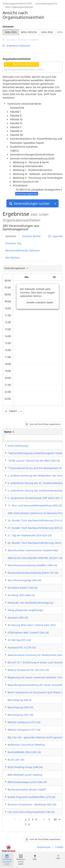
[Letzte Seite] (49, 819)
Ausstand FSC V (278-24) (22, 647)
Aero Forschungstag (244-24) (24, 580)
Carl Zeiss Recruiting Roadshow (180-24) (31, 812)
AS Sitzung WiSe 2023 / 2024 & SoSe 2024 (32, 625)
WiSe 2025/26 (29, 32)
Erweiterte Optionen (16, 46)
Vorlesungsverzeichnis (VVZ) (17, 3)
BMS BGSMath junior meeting (25, 775)
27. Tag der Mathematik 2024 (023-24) (30, 535)
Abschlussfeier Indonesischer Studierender (33, 550)
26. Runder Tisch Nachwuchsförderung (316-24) (36, 520)
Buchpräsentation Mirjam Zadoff (27, 790)
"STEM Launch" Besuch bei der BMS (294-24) (34, 461)
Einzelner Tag (13, 243)
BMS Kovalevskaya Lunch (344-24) (27, 782)
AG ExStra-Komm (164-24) (23, 588)
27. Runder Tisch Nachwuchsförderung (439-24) (36, 528)
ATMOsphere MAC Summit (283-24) (28, 633)
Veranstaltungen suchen (29, 203)
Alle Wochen (13, 258)
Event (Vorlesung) (18, 446)
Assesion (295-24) (18, 618)
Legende (55, 236)
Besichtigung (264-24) (20, 707)
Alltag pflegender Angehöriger (26, 610)
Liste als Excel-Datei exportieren (43, 424)
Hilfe (35, 857)
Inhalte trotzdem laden (40, 302)
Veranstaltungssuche (46, 3)
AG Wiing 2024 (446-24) (21, 595)
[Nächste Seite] (44, 819)
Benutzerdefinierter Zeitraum (23, 250)
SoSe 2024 (11, 32)
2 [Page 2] (29, 819)
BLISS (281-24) (16, 760)
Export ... (13, 411)
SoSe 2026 (47, 32)
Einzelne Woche (31, 236)
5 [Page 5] (26, 824)
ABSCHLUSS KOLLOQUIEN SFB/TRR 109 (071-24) (35, 558)
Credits (59, 847)
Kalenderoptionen (15, 268)
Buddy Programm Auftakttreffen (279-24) (31, 797)
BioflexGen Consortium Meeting (26, 745)
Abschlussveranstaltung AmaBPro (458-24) (32, 565)
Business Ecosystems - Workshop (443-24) (32, 804)
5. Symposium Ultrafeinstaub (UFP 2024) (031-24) (36, 498)
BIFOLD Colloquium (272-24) (24, 722)
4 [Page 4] (36, 819)
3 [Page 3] (33, 819)
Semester (8, 27)
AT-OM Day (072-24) (19, 640)
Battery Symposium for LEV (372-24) (28, 670)
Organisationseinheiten (17, 59)
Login (58, 857)
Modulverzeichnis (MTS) (21, 860)
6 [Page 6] (29, 824)
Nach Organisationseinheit (19, 7)
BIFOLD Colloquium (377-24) (24, 730)
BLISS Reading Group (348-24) (25, 767)
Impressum (44, 847)
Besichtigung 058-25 (20, 700)
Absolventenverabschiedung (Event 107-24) (33, 573)
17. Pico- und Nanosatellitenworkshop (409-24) (35, 505)
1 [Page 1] (26, 819)
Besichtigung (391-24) (20, 715)
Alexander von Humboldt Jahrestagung (30, 603)
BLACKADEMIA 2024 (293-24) (24, 752)
